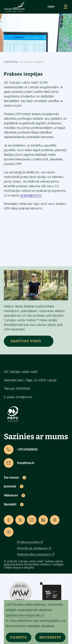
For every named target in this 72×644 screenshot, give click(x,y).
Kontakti (10, 504)
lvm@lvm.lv (24, 397)
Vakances (11, 495)
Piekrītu (19, 637)
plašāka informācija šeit (23, 615)
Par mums (11, 478)
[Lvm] (14, 7)
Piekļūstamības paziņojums (34, 554)
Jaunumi (10, 486)
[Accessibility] (51, 7)
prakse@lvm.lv (31, 195)
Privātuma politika (28, 542)
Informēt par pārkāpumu (32, 548)
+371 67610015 (21, 450)
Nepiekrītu (50, 637)
